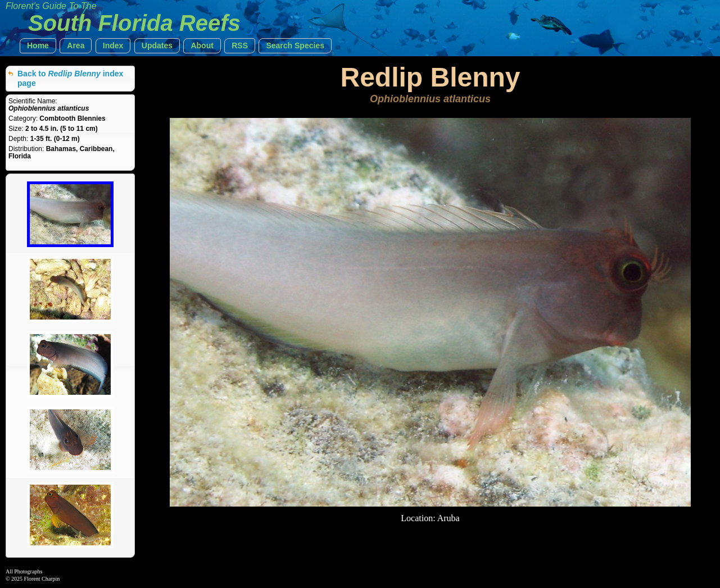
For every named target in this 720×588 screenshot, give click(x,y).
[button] (38, 46)
